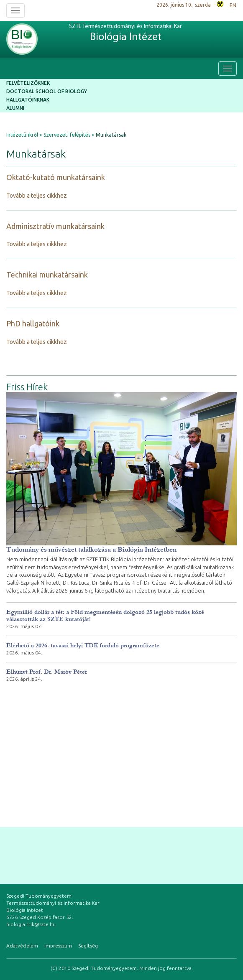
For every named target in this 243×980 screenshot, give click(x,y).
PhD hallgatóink (33, 323)
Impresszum (58, 946)
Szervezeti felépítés (67, 135)
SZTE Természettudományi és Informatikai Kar (125, 34)
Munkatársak (111, 135)
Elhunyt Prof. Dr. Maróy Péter (47, 672)
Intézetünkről (22, 135)
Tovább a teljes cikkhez (37, 196)
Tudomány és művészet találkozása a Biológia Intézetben (91, 549)
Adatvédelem (22, 946)
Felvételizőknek (28, 83)
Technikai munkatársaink (47, 275)
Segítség (88, 946)
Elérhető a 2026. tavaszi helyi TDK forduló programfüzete (83, 645)
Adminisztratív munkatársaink (55, 226)
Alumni (15, 108)
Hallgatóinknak (28, 100)
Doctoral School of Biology (47, 91)
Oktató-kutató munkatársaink (56, 177)
